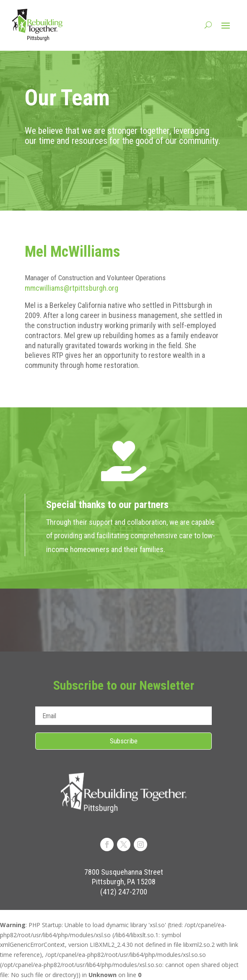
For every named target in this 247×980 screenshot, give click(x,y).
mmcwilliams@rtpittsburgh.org (71, 288)
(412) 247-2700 (124, 892)
